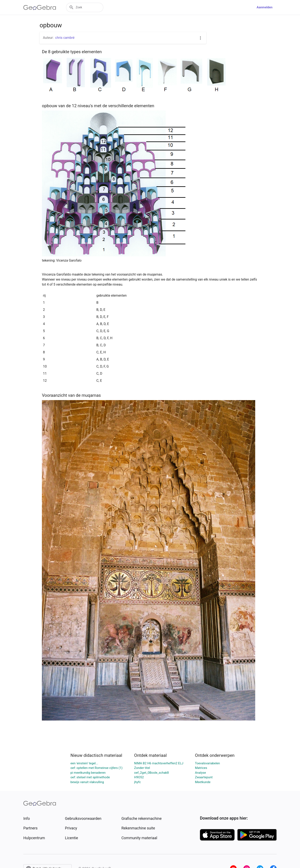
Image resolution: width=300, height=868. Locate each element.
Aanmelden (265, 7)
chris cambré (65, 38)
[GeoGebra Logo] (40, 8)
